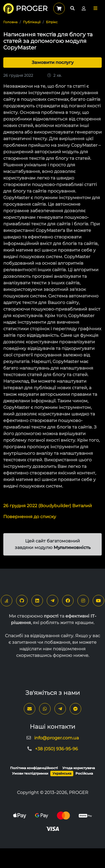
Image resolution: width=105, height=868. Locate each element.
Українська (62, 773)
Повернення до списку (30, 517)
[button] (95, 8)
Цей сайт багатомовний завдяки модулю (53, 544)
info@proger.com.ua (56, 738)
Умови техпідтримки (30, 773)
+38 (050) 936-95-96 (56, 749)
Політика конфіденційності (34, 768)
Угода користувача (79, 768)
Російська (84, 773)
